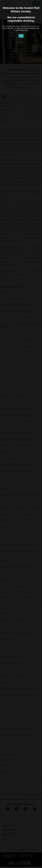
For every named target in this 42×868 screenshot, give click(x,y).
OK (21, 36)
